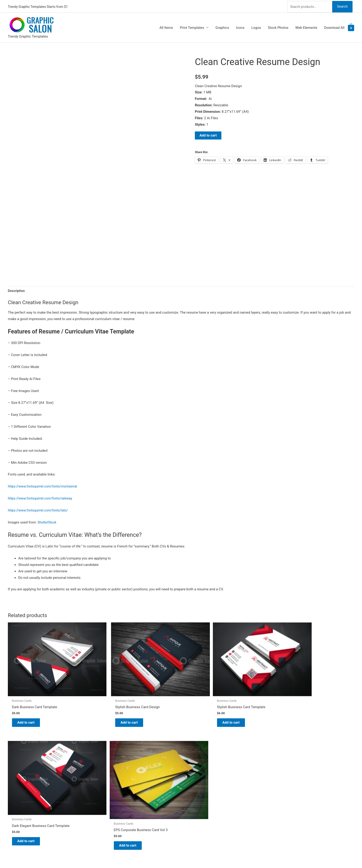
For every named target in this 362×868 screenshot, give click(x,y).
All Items (166, 27)
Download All (334, 27)
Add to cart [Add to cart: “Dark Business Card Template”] (30, 698)
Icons (240, 27)
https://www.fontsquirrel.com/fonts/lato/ (39, 510)
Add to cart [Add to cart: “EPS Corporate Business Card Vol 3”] (311, 701)
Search (342, 6)
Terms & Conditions (201, 799)
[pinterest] (11, 753)
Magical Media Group (249, 855)
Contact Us (194, 786)
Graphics (222, 27)
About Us (193, 767)
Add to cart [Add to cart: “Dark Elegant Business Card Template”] (240, 702)
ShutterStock (48, 522)
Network (205, 855)
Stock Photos (278, 27)
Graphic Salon (196, 754)
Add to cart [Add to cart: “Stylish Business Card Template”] (170, 698)
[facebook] (11, 770)
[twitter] (11, 759)
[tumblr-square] (11, 765)
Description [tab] (17, 290)
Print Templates (192, 27)
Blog (189, 760)
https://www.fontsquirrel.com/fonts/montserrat (44, 486)
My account (195, 779)
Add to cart (208, 134)
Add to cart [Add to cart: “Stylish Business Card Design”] (100, 698)
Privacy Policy (196, 792)
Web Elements (306, 27)
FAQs (190, 773)
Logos (256, 27)
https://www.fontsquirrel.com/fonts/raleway (42, 498)
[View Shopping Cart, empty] (351, 27)
